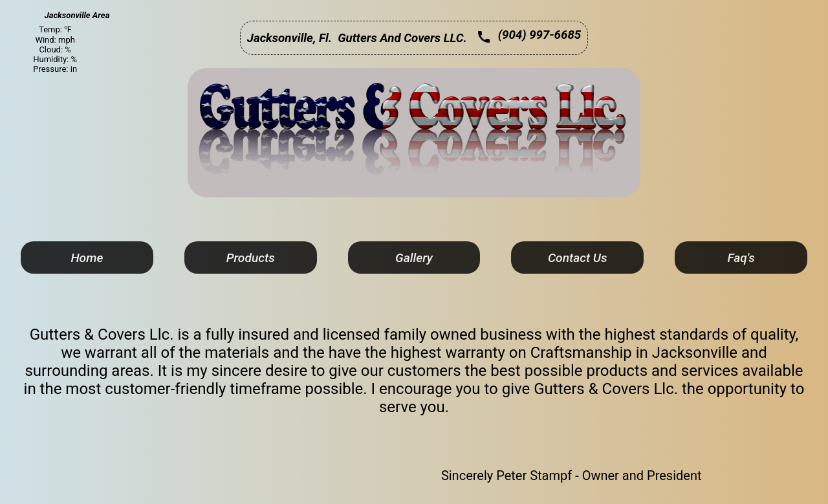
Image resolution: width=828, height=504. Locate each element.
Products (251, 258)
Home (87, 258)
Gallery (414, 258)
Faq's (741, 258)
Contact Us (578, 258)
